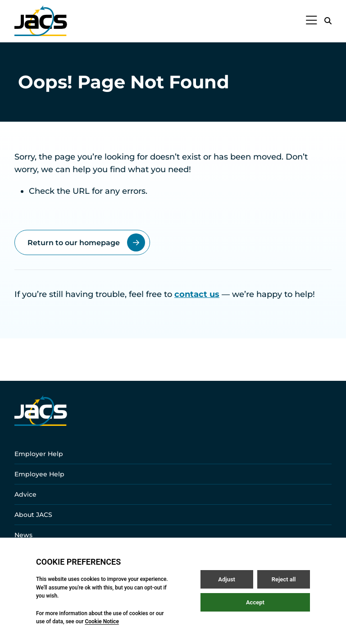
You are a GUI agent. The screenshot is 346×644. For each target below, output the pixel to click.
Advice (25, 494)
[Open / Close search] (328, 21)
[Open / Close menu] (312, 21)
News (23, 535)
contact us (197, 294)
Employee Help (39, 474)
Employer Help (39, 454)
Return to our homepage (86, 242)
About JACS (33, 515)
